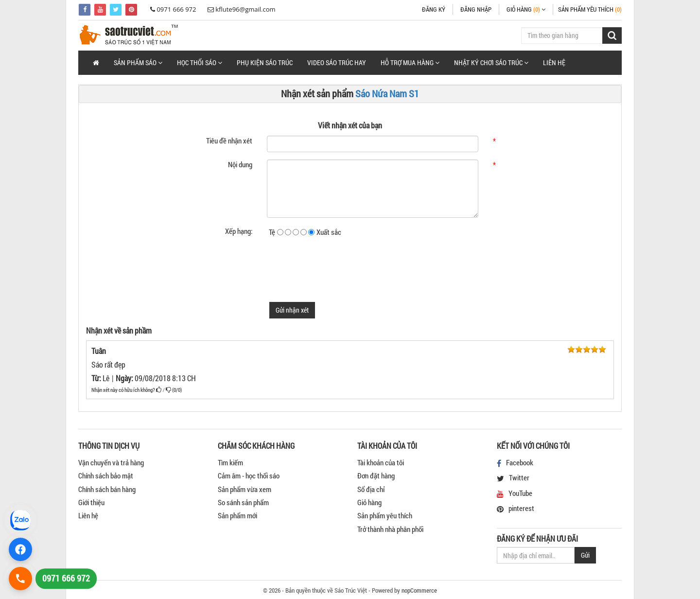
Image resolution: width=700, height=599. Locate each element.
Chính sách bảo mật (106, 476)
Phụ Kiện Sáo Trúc (265, 62)
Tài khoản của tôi (381, 462)
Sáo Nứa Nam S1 (387, 93)
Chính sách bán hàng (107, 489)
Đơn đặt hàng (376, 476)
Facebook (520, 462)
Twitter (519, 477)
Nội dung (240, 164)
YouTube (520, 493)
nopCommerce (419, 590)
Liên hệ (554, 62)
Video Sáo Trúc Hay (337, 62)
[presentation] (341, 266)
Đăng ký (434, 9)
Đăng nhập (476, 9)
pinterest (521, 508)
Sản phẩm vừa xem (245, 489)
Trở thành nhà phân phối (390, 529)
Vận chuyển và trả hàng (111, 462)
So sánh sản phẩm (243, 502)
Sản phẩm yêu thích (385, 515)
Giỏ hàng (369, 502)
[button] (138, 63)
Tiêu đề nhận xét (229, 141)
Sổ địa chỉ (371, 489)
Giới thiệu (91, 502)
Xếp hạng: (239, 231)
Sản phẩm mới (237, 515)
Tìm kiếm (230, 462)
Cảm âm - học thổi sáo (249, 476)
